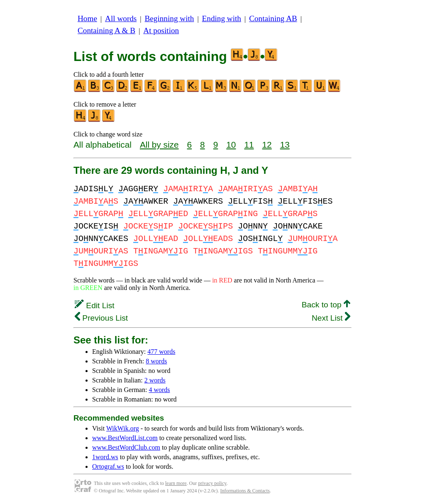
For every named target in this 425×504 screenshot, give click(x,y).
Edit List (95, 306)
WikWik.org (123, 428)
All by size (159, 145)
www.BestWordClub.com (126, 447)
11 (249, 145)
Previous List (101, 318)
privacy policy (212, 483)
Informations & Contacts (245, 491)
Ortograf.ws (108, 466)
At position (161, 30)
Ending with (222, 18)
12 (267, 145)
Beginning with (170, 18)
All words (121, 18)
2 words (155, 380)
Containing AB (273, 18)
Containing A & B (106, 30)
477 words (161, 352)
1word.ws (105, 457)
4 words (159, 390)
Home (87, 18)
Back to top (326, 305)
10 (231, 145)
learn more (176, 483)
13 (285, 145)
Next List (331, 318)
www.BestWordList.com (125, 438)
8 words (156, 361)
